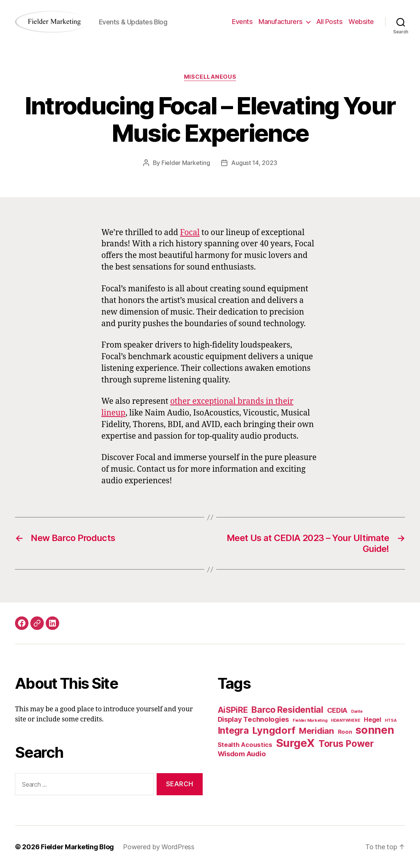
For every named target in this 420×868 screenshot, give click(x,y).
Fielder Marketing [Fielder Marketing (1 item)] (310, 720)
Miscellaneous (210, 77)
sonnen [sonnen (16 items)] (375, 730)
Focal (190, 233)
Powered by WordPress (159, 847)
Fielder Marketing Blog (77, 847)
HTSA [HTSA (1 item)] (391, 720)
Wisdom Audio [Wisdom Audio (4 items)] (242, 754)
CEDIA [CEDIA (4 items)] (337, 710)
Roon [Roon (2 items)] (345, 732)
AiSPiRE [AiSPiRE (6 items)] (233, 710)
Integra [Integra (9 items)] (233, 730)
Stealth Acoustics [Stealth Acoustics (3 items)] (245, 745)
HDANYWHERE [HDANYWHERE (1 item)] (345, 720)
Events (242, 22)
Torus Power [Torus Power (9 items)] (346, 744)
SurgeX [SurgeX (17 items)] (295, 743)
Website (361, 22)
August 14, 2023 (254, 163)
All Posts (330, 22)
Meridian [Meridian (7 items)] (317, 731)
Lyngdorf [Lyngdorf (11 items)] (274, 730)
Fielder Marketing (186, 163)
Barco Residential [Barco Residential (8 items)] (287, 710)
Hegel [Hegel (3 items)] (373, 720)
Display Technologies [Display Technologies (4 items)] (253, 719)
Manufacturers (281, 22)
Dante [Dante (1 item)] (357, 711)
